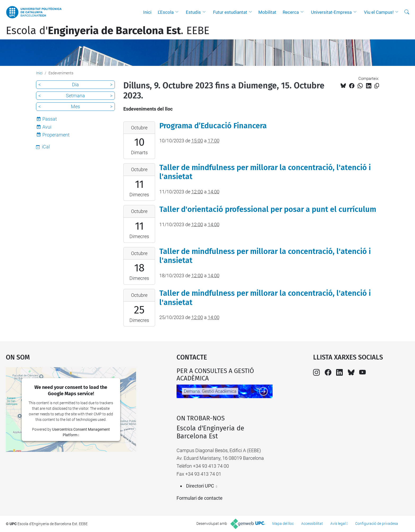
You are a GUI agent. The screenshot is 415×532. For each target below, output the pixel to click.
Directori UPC (200, 486)
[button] (178, 12)
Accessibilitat (312, 524)
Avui (47, 127)
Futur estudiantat (230, 12)
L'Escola (166, 12)
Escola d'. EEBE (108, 31)
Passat (50, 119)
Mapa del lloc (283, 524)
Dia (75, 85)
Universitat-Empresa (331, 12)
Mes (75, 106)
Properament (56, 135)
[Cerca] (407, 12)
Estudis (193, 12)
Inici (147, 12)
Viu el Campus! (379, 12)
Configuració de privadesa (377, 524)
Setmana (75, 96)
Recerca (291, 12)
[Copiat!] (377, 86)
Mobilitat (267, 12)
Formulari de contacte (200, 498)
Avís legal (338, 524)
